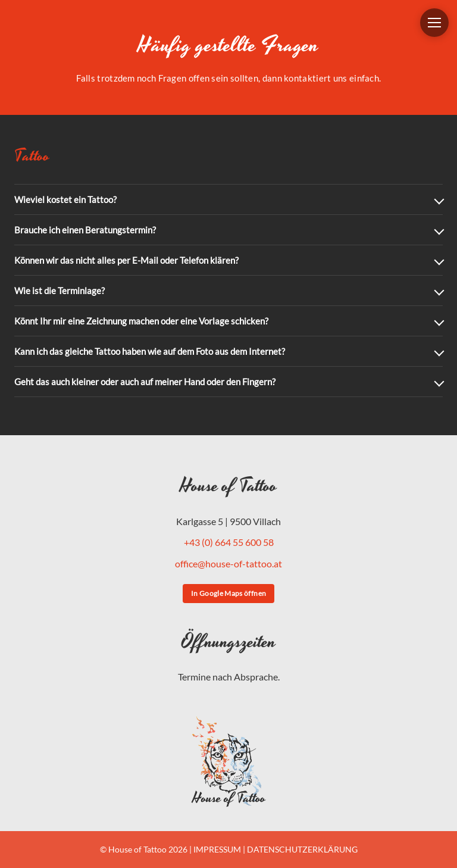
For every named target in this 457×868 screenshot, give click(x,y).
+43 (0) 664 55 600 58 (229, 542)
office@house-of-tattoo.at (228, 563)
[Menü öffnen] (434, 23)
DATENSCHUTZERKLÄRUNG (302, 849)
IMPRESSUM (217, 849)
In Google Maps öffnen (229, 593)
